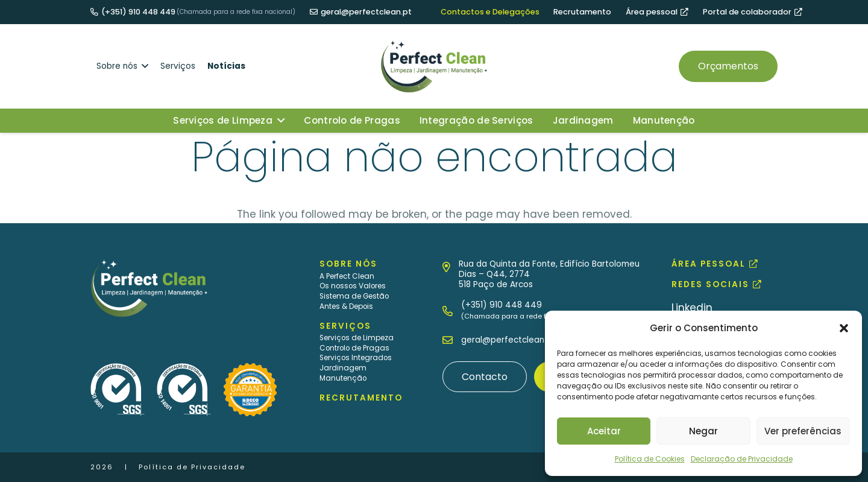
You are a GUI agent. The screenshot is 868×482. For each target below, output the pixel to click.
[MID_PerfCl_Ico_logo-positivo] (434, 66)
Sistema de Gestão (354, 296)
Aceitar (604, 431)
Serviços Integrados (356, 358)
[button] (844, 328)
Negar (703, 431)
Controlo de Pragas (354, 348)
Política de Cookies (650, 459)
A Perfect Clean (347, 276)
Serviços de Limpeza (357, 338)
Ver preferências (803, 431)
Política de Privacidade (192, 467)
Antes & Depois (346, 306)
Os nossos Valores (353, 286)
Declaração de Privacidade (742, 459)
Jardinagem (343, 368)
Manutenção (343, 378)
